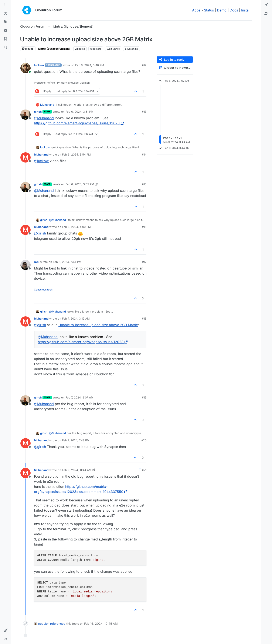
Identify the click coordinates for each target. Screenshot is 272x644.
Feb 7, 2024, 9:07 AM (79, 397)
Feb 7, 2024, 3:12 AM (76, 318)
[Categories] (6, 5)
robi (37, 262)
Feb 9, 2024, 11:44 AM (77, 470)
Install (246, 10)
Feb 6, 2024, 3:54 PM (76, 154)
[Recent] (6, 14)
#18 (144, 318)
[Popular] (6, 31)
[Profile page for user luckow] (25, 68)
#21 (144, 470)
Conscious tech (43, 290)
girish (38, 112)
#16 (144, 227)
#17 (144, 262)
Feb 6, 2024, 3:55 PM (80, 184)
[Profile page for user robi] (25, 265)
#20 (144, 440)
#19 (144, 397)
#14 (144, 154)
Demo (222, 10)
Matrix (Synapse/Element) (54, 49)
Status (209, 10)
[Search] (6, 48)
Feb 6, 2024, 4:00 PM (76, 227)
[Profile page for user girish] (25, 115)
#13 (144, 112)
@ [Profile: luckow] (41, 161)
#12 (144, 65)
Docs (234, 10)
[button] (6, 630)
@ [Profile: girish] (40, 233)
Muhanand (47, 105)
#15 (144, 184)
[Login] (266, 5)
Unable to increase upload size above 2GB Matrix (98, 325)
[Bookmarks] (6, 39)
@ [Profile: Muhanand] (44, 118)
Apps (196, 10)
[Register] (266, 14)
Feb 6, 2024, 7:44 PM (67, 262)
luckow (39, 65)
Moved (28, 49)
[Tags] (6, 22)
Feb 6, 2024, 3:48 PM (90, 65)
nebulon (44, 624)
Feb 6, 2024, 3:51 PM (79, 112)
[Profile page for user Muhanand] (25, 157)
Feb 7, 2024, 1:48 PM (76, 440)
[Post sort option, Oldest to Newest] (175, 68)
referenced (58, 624)
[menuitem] (266, 5)
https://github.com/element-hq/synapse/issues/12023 (79, 123)
